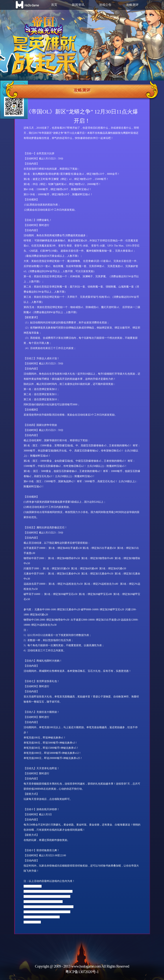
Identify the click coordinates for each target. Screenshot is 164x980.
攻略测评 (132, 5)
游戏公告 (105, 5)
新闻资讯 (78, 5)
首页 (54, 5)
